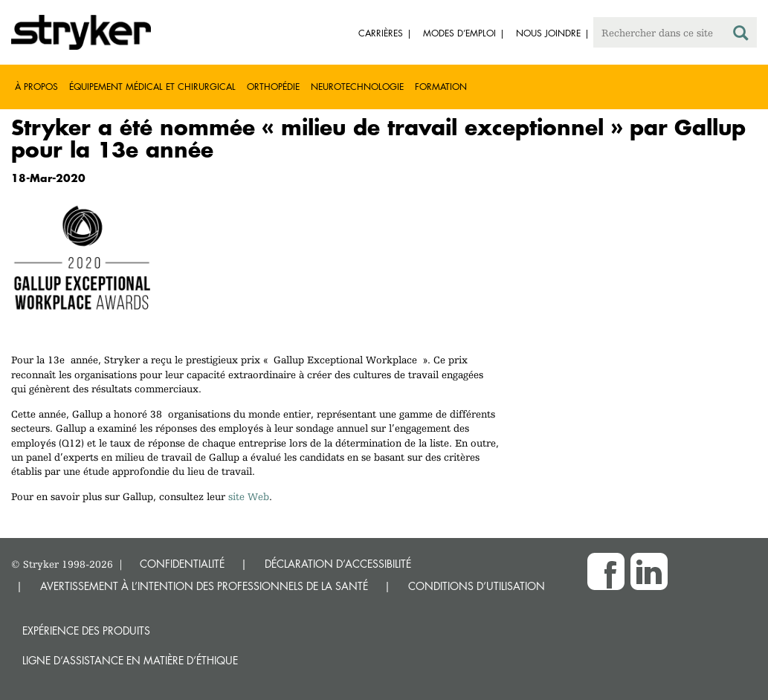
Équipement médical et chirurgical (152, 87)
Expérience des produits (86, 631)
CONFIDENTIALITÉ (182, 564)
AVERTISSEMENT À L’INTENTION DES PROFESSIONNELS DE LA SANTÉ (204, 586)
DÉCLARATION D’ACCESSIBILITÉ (338, 564)
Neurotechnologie (357, 87)
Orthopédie (273, 87)
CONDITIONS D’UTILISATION (477, 586)
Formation (441, 87)
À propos (36, 87)
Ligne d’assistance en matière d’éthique (130, 660)
